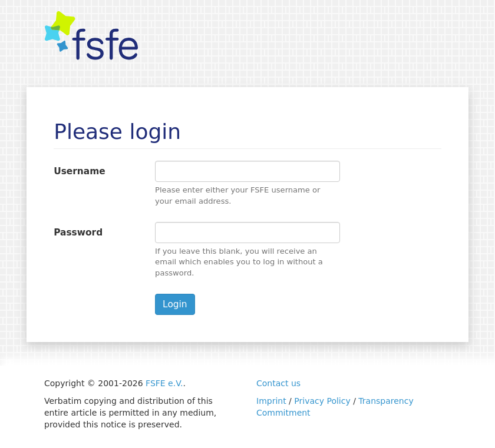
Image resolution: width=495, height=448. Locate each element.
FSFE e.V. (164, 383)
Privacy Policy (322, 401)
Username (80, 171)
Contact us (278, 383)
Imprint (271, 401)
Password (78, 233)
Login (175, 304)
